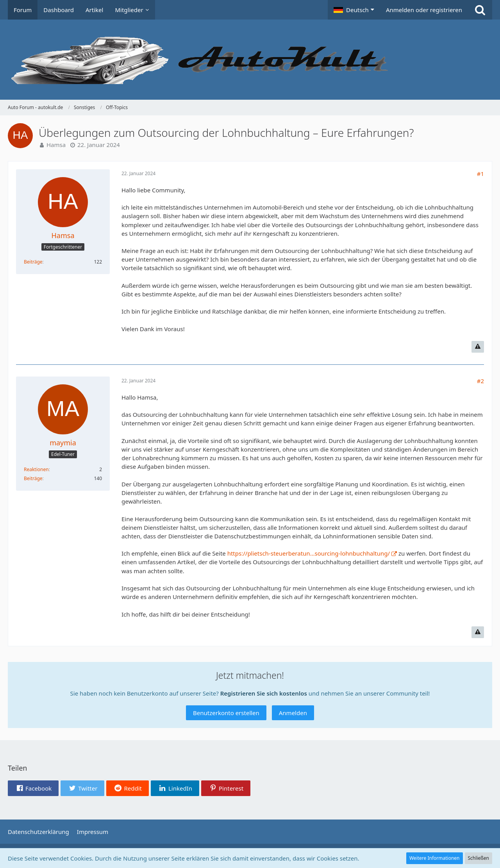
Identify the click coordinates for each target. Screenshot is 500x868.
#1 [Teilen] (480, 174)
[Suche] (480, 10)
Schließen (479, 858)
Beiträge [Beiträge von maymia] (33, 478)
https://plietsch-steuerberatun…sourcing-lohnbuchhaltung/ (309, 553)
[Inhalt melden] (478, 347)
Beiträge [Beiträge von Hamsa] (33, 262)
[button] (354, 10)
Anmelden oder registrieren (424, 10)
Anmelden (293, 713)
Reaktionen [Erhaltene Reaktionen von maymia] (36, 469)
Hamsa (56, 145)
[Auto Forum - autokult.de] (250, 60)
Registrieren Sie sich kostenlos (264, 693)
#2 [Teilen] (480, 381)
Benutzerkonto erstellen (226, 713)
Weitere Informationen (435, 858)
